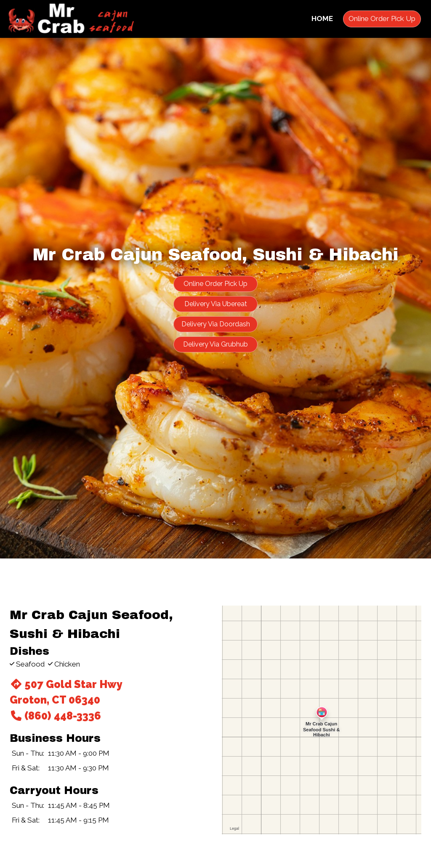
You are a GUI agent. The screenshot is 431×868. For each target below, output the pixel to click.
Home (322, 19)
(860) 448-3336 (55, 716)
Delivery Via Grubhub (215, 344)
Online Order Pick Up (382, 19)
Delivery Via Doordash (216, 324)
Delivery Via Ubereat (216, 304)
